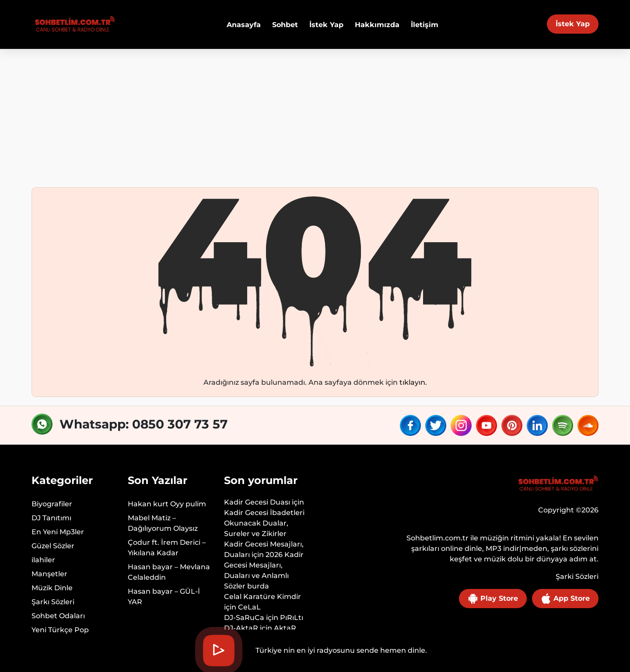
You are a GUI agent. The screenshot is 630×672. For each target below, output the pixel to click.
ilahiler (43, 560)
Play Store (493, 599)
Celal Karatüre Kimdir (262, 597)
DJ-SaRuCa (244, 618)
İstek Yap (573, 24)
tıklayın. (413, 382)
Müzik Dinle (52, 588)
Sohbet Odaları (58, 616)
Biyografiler (52, 504)
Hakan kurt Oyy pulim (167, 504)
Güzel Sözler (53, 546)
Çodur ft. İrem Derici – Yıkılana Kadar (167, 548)
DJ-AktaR (241, 628)
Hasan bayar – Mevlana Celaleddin (169, 572)
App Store (565, 599)
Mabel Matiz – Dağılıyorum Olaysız (163, 523)
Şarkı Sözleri (53, 602)
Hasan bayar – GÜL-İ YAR (164, 597)
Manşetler (49, 574)
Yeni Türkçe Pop (60, 630)
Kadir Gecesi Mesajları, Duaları (264, 549)
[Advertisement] (315, 115)
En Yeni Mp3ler (58, 532)
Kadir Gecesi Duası (257, 502)
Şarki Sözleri (577, 576)
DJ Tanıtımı (51, 518)
